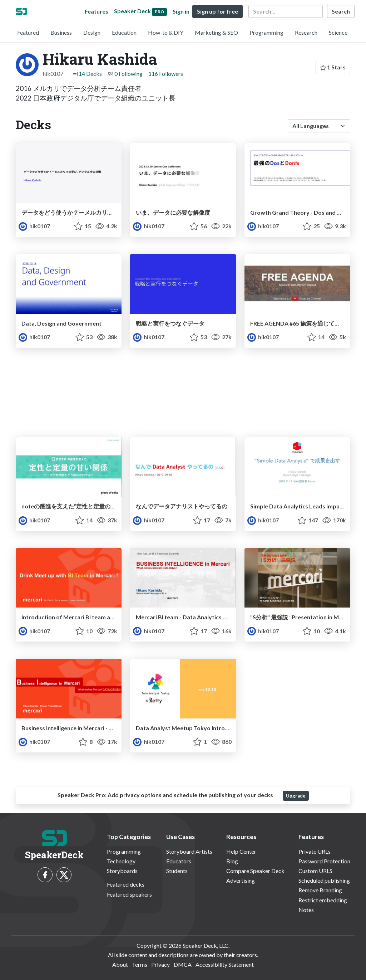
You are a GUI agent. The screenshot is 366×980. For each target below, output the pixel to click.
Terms (140, 964)
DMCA (183, 964)
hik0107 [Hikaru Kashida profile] (34, 226)
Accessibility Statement (225, 964)
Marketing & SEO (216, 32)
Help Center (241, 851)
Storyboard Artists (189, 851)
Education (124, 32)
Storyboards (122, 871)
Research (306, 32)
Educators (179, 861)
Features (97, 11)
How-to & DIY (166, 32)
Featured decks (126, 884)
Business (61, 32)
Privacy (160, 964)
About (120, 964)
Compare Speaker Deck (255, 871)
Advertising (241, 880)
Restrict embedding (323, 900)
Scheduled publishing (324, 880)
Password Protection (324, 861)
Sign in (181, 11)
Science (338, 32)
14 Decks (90, 74)
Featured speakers (129, 894)
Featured (28, 32)
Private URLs (315, 851)
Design (92, 32)
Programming (266, 32)
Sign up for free (217, 11)
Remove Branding (320, 890)
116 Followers (166, 74)
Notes (306, 910)
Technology (121, 861)
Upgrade (296, 796)
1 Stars (333, 67)
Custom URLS (315, 871)
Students (177, 871)
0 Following (128, 74)
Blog (232, 861)
